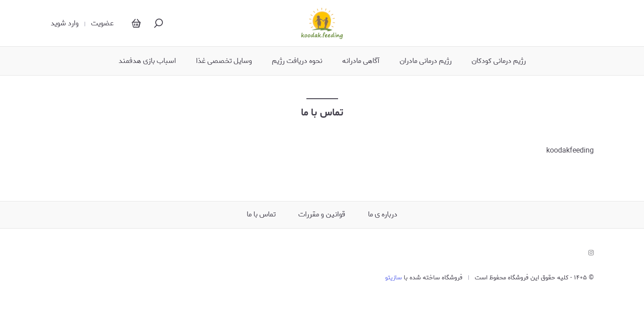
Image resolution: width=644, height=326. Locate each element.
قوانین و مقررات (322, 214)
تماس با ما (261, 214)
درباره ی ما (383, 214)
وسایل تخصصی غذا (224, 61)
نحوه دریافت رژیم (297, 61)
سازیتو (394, 278)
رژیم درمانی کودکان (499, 61)
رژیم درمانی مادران (426, 61)
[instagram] (591, 253)
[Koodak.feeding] (322, 23)
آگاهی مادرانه (361, 61)
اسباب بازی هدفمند (147, 61)
